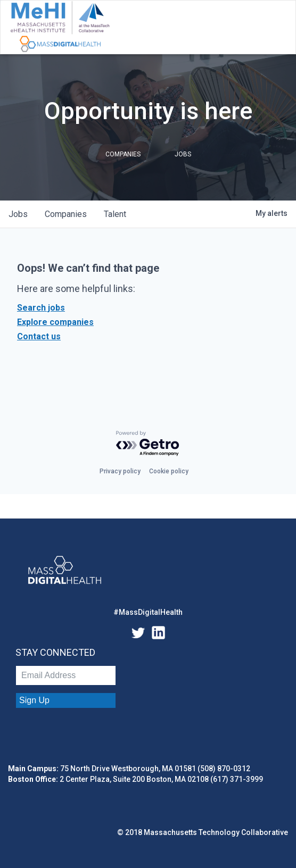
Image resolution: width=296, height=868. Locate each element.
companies (66, 214)
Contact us (39, 336)
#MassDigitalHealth (148, 612)
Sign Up (34, 700)
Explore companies (55, 322)
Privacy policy (120, 471)
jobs (18, 214)
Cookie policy (169, 471)
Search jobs (41, 308)
